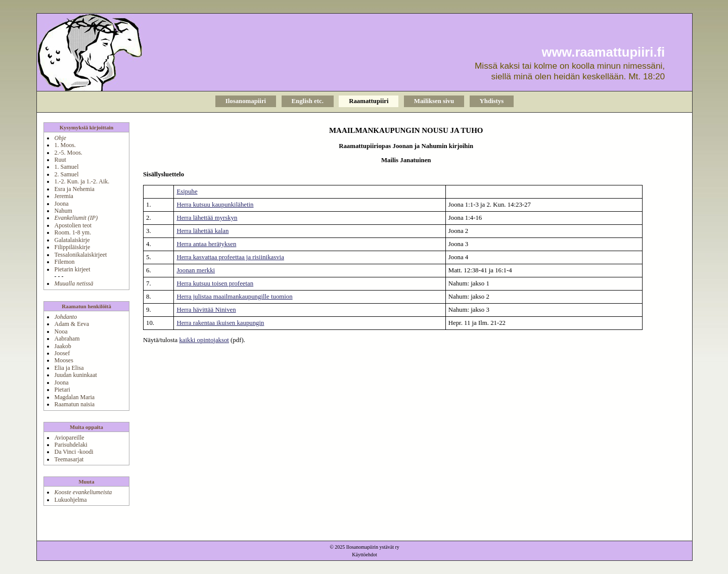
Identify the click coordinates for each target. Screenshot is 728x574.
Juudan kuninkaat (75, 375)
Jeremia (63, 196)
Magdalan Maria (74, 397)
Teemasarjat (69, 459)
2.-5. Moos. (68, 153)
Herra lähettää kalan (202, 231)
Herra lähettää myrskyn (207, 218)
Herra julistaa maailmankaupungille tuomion (234, 297)
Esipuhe (187, 192)
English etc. (308, 101)
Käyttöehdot (364, 555)
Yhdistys (492, 101)
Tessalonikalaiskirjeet (80, 255)
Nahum (63, 211)
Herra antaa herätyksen (206, 244)
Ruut (60, 160)
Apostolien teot (73, 225)
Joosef (62, 353)
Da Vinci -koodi (74, 452)
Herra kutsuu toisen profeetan (215, 283)
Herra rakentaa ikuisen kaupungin (220, 323)
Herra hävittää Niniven (206, 310)
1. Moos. (65, 145)
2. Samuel (66, 174)
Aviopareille (69, 438)
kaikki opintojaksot (204, 340)
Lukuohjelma (70, 500)
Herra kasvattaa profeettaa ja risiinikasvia (230, 257)
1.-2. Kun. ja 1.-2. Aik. (82, 181)
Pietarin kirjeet (72, 269)
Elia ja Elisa (69, 368)
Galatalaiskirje (72, 240)
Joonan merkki (196, 270)
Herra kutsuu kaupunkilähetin (215, 205)
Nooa (61, 331)
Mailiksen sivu (434, 101)
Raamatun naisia (74, 404)
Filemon (64, 262)
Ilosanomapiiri (246, 101)
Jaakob (62, 346)
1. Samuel (66, 167)
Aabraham (67, 339)
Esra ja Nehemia (74, 189)
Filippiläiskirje (72, 247)
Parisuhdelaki (71, 445)
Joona (61, 204)
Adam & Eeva (72, 324)
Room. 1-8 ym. (73, 232)
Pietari (62, 390)
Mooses (63, 360)
